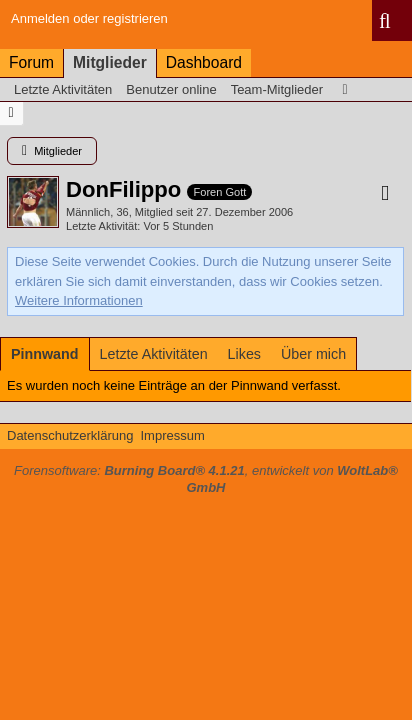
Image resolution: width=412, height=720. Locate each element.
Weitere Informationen (79, 300)
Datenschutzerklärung (70, 435)
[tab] (45, 354)
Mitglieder (110, 62)
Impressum (172, 435)
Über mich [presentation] (313, 354)
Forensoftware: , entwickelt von (206, 479)
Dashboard (204, 62)
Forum (31, 62)
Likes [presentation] (244, 354)
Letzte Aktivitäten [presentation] (154, 354)
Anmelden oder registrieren (89, 18)
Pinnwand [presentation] (45, 354)
